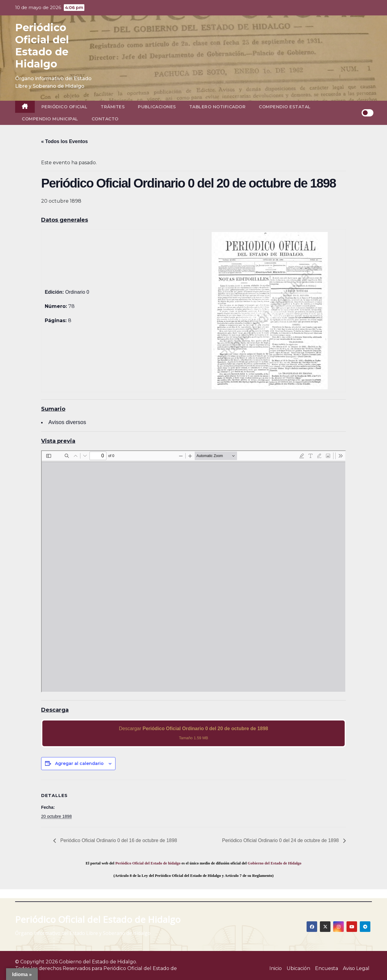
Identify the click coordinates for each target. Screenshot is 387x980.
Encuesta (327, 968)
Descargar (193, 733)
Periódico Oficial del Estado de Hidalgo (42, 46)
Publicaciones (157, 107)
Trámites (113, 107)
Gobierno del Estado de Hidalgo (275, 863)
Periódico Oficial (65, 107)
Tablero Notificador (218, 107)
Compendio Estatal (285, 107)
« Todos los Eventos (64, 141)
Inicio (276, 968)
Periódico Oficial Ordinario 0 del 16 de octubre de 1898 (119, 840)
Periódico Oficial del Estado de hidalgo (148, 863)
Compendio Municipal (50, 119)
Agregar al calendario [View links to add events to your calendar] (79, 763)
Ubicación (298, 968)
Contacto (105, 119)
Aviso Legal (356, 968)
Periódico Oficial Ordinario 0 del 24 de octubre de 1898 (281, 840)
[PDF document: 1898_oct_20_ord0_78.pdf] (193, 571)
